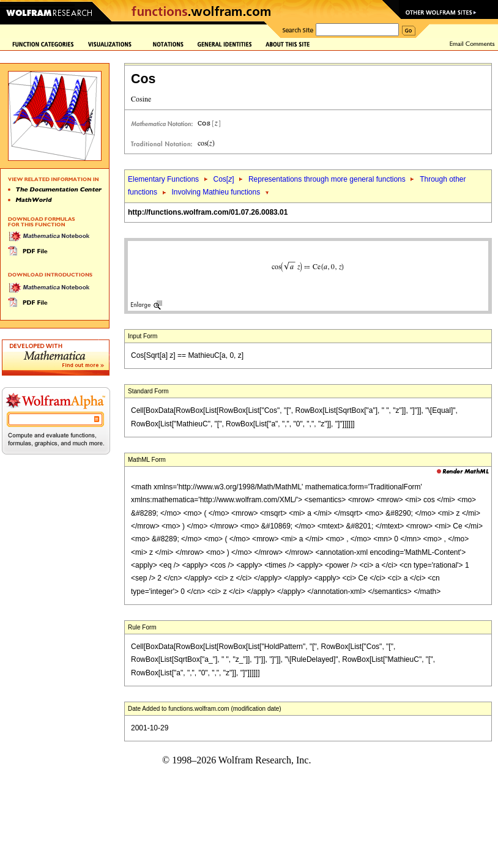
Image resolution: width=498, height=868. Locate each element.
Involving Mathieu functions (216, 192)
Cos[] (223, 179)
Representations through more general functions (327, 179)
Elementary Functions (163, 179)
